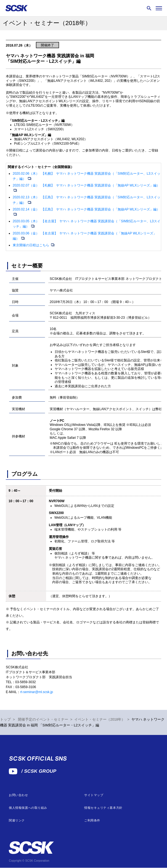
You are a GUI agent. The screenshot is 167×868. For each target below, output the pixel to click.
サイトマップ (94, 795)
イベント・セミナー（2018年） (100, 720)
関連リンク (17, 820)
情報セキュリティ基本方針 (103, 808)
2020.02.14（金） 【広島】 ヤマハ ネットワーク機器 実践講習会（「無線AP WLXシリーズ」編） (86, 209)
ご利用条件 (92, 820)
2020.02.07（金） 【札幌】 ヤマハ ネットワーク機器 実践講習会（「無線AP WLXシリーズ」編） (86, 185)
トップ (5, 720)
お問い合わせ (18, 795)
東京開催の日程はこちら (31, 245)
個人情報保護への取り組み (28, 808)
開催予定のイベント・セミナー (43, 720)
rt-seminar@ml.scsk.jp (37, 692)
